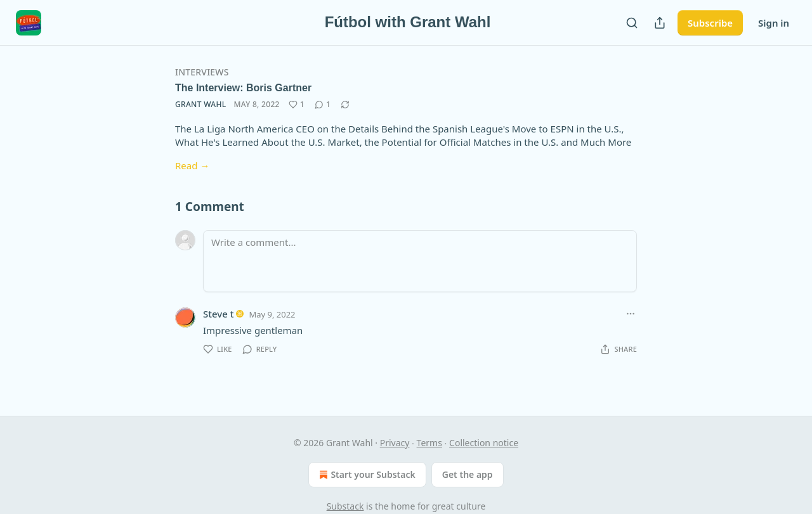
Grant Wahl (200, 104)
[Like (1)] (297, 105)
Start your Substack (366, 475)
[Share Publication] (660, 23)
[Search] (632, 23)
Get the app (468, 474)
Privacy (395, 443)
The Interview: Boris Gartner (243, 88)
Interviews (202, 72)
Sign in (774, 23)
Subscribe (710, 23)
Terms (429, 443)
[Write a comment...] (420, 261)
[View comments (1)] (323, 105)
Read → (192, 165)
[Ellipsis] (631, 314)
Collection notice (484, 443)
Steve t (218, 314)
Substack (345, 506)
